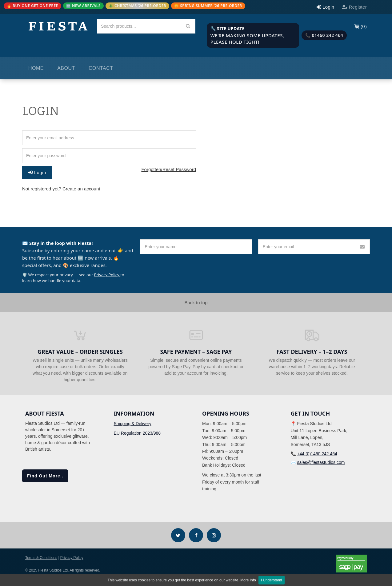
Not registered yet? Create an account (61, 189)
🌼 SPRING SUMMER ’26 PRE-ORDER (208, 6)
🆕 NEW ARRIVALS (83, 6)
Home (36, 68)
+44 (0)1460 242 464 (317, 454)
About (66, 68)
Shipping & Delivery (133, 424)
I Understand (272, 580)
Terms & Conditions (41, 558)
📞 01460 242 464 (324, 35)
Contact (101, 68)
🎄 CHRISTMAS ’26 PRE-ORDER (137, 6)
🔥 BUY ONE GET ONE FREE (32, 6)
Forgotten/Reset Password (169, 169)
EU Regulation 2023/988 (137, 433)
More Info (248, 580)
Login (37, 173)
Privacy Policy (107, 275)
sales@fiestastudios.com (321, 462)
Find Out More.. (45, 476)
